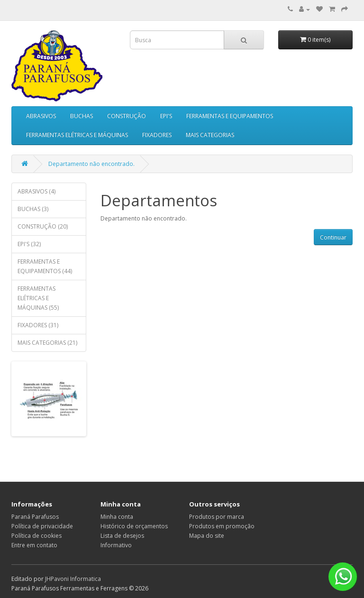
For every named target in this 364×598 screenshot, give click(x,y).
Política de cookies (36, 536)
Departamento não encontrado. (91, 164)
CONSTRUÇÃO (127, 116)
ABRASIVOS (41, 116)
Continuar (333, 237)
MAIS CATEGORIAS (210, 135)
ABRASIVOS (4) (36, 191)
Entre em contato (34, 545)
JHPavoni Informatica (73, 579)
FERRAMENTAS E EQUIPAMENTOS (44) (45, 266)
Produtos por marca (217, 517)
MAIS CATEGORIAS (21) (47, 343)
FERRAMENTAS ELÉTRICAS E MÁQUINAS (77, 135)
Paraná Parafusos (35, 517)
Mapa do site (207, 536)
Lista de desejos (122, 536)
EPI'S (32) (29, 244)
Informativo (116, 545)
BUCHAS (82, 116)
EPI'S (166, 116)
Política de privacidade (42, 526)
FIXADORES (157, 135)
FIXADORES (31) (38, 325)
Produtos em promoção (222, 526)
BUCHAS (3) (33, 209)
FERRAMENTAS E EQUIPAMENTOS (230, 116)
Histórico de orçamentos (134, 526)
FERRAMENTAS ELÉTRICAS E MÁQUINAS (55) (38, 298)
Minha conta (117, 517)
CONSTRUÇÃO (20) (43, 226)
